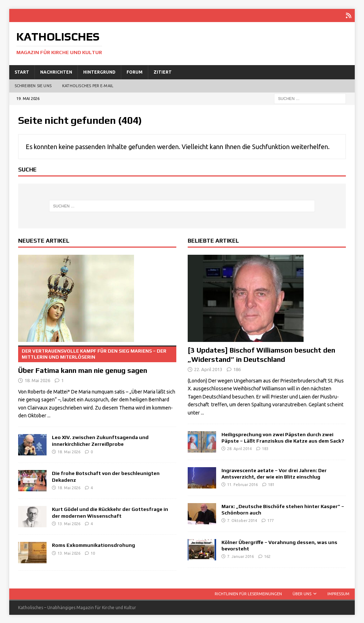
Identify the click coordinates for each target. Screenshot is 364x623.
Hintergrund (99, 71)
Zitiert (163, 71)
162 (267, 556)
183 (265, 448)
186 (237, 369)
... (49, 415)
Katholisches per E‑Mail (88, 85)
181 (271, 484)
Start (22, 71)
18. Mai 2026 (37, 380)
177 (271, 520)
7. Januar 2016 (240, 556)
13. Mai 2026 (69, 523)
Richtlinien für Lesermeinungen (248, 593)
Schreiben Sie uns (33, 85)
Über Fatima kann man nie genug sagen (97, 359)
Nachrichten (56, 71)
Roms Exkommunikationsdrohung (93, 544)
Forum (135, 71)
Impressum (338, 593)
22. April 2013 (208, 369)
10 (93, 553)
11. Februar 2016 (242, 484)
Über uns (302, 593)
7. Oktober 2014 (242, 520)
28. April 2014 (239, 448)
